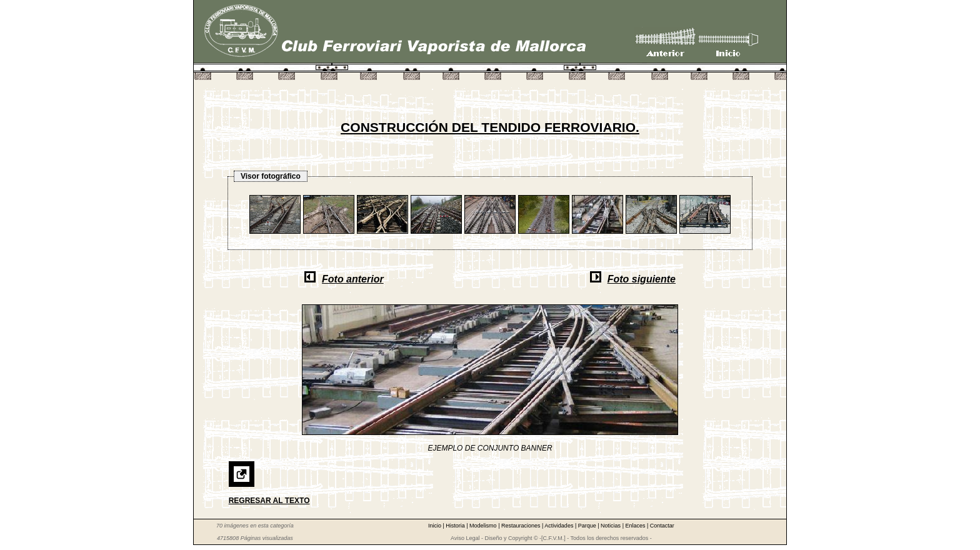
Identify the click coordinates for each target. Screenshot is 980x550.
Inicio (436, 526)
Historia (456, 526)
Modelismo (484, 526)
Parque (588, 526)
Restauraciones (522, 526)
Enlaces (636, 526)
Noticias (612, 526)
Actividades (560, 526)
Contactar (662, 526)
